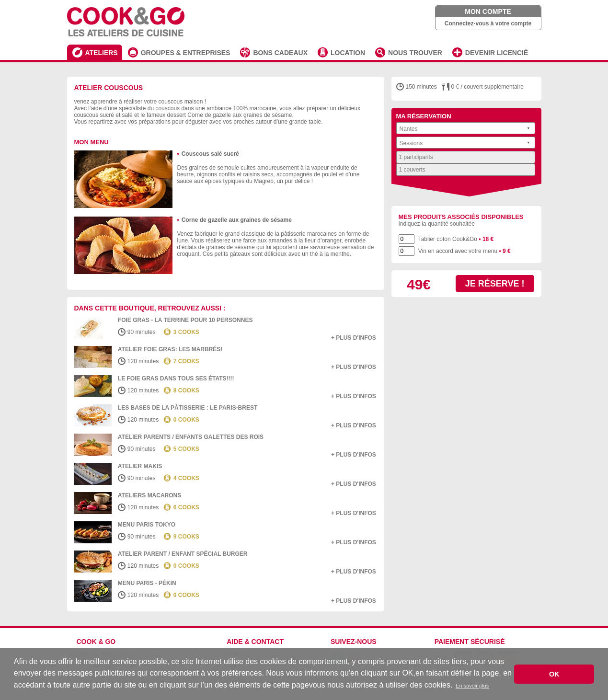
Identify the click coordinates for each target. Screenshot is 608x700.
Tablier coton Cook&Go (456, 239)
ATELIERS (102, 53)
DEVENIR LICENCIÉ (497, 53)
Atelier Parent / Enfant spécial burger (183, 554)
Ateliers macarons (149, 495)
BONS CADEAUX (280, 53)
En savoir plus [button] (472, 686)
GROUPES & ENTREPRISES (186, 53)
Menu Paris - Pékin (147, 583)
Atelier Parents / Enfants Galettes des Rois (191, 437)
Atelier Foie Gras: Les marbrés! (170, 349)
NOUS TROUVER (415, 53)
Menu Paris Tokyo (147, 525)
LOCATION (348, 53)
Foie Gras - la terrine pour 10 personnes (185, 320)
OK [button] (554, 674)
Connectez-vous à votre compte (488, 23)
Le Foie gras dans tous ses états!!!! (176, 379)
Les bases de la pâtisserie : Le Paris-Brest (188, 408)
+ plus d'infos (354, 338)
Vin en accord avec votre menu (465, 251)
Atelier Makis (140, 466)
